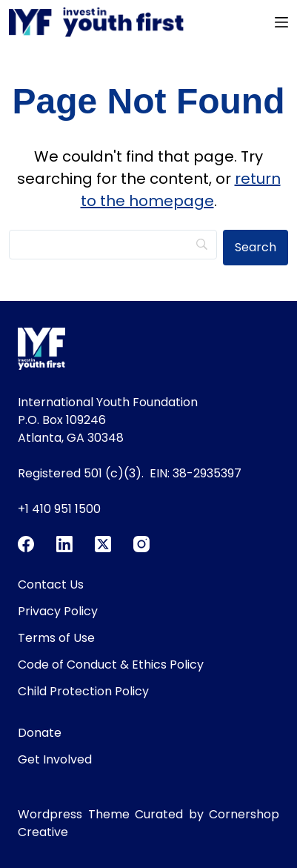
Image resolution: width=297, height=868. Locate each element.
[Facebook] (26, 544)
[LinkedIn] (64, 544)
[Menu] (281, 22)
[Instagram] (141, 544)
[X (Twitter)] (103, 544)
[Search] (113, 245)
